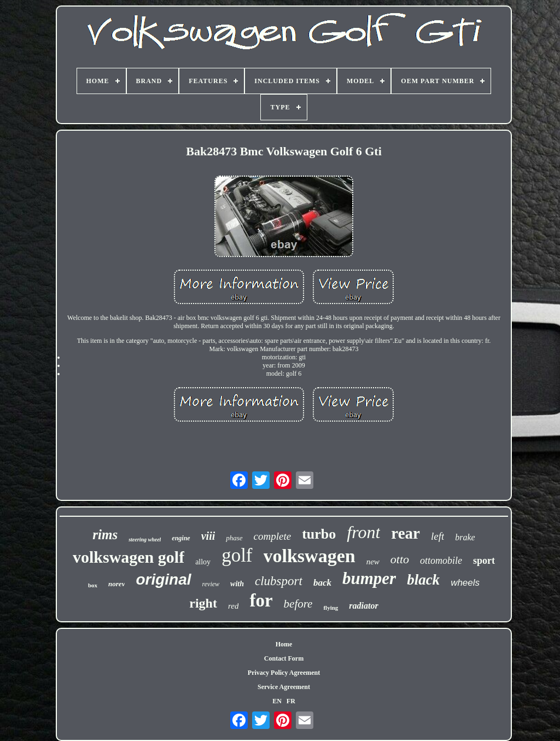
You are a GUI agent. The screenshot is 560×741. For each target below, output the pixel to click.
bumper (369, 578)
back (322, 583)
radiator (363, 606)
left (437, 536)
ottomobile (441, 561)
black (423, 580)
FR (291, 701)
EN (277, 701)
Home (284, 644)
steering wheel (145, 539)
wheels (465, 583)
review (211, 584)
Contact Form (284, 658)
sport (484, 561)
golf (237, 555)
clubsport (279, 581)
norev (116, 584)
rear (406, 533)
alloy (203, 562)
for (261, 600)
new (373, 562)
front (363, 532)
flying (331, 608)
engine (181, 538)
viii (208, 536)
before (298, 604)
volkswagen (310, 556)
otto (400, 559)
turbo (319, 534)
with (237, 584)
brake (465, 537)
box (93, 585)
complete (273, 536)
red (233, 606)
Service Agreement (284, 687)
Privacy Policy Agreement (284, 673)
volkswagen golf (129, 557)
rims (105, 535)
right (203, 603)
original (163, 579)
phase (234, 538)
